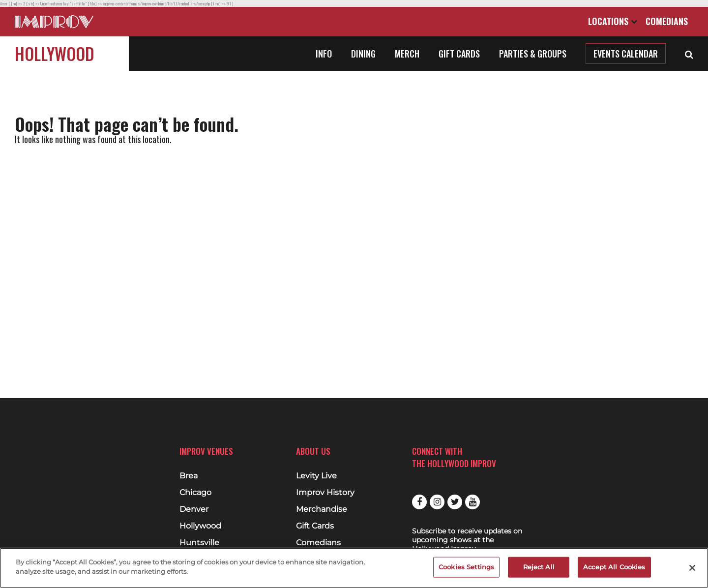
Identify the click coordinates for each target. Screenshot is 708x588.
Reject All (539, 567)
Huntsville (199, 543)
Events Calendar (626, 54)
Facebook (419, 502)
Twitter (455, 502)
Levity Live (316, 476)
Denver (194, 509)
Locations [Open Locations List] (613, 21)
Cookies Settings (466, 567)
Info (324, 54)
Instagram (437, 502)
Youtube (472, 502)
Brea (189, 476)
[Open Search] (689, 54)
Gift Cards (459, 54)
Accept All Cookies (614, 567)
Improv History (325, 493)
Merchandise (322, 509)
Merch (407, 54)
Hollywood (55, 53)
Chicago (195, 493)
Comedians (667, 21)
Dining (363, 54)
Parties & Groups (533, 54)
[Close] (692, 568)
